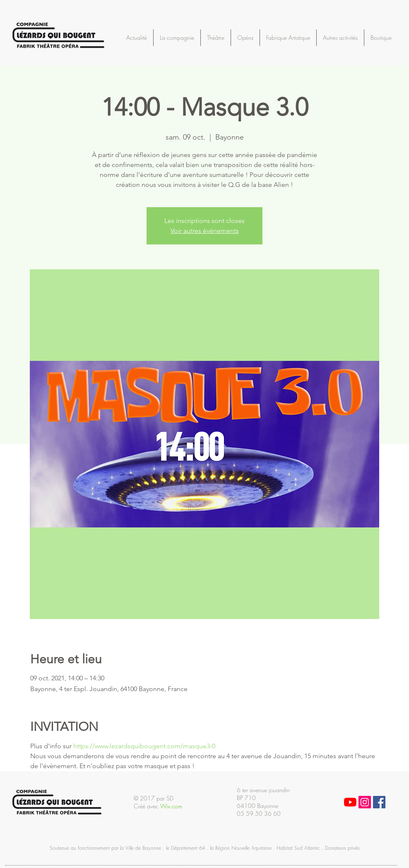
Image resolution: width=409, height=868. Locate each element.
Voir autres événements (205, 231)
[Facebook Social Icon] (379, 802)
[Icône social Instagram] (365, 802)
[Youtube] (350, 802)
